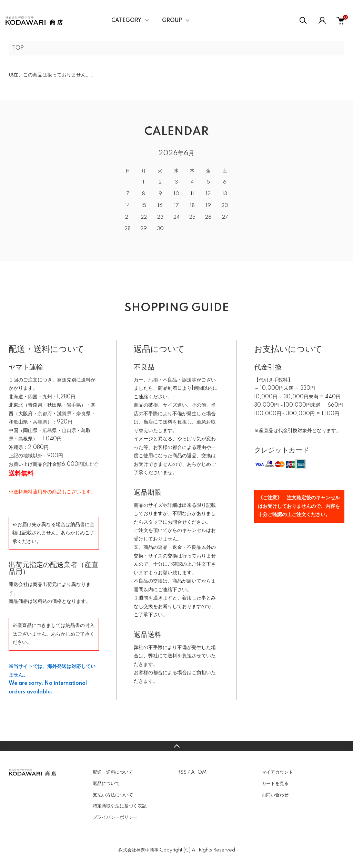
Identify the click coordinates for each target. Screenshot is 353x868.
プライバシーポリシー (115, 817)
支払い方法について (113, 795)
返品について (106, 784)
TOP (18, 48)
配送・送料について (113, 772)
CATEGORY (126, 21)
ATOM (199, 772)
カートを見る (275, 784)
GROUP (172, 21)
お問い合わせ (275, 795)
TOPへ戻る (176, 746)
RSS (182, 772)
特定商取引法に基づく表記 (120, 806)
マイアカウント (277, 772)
